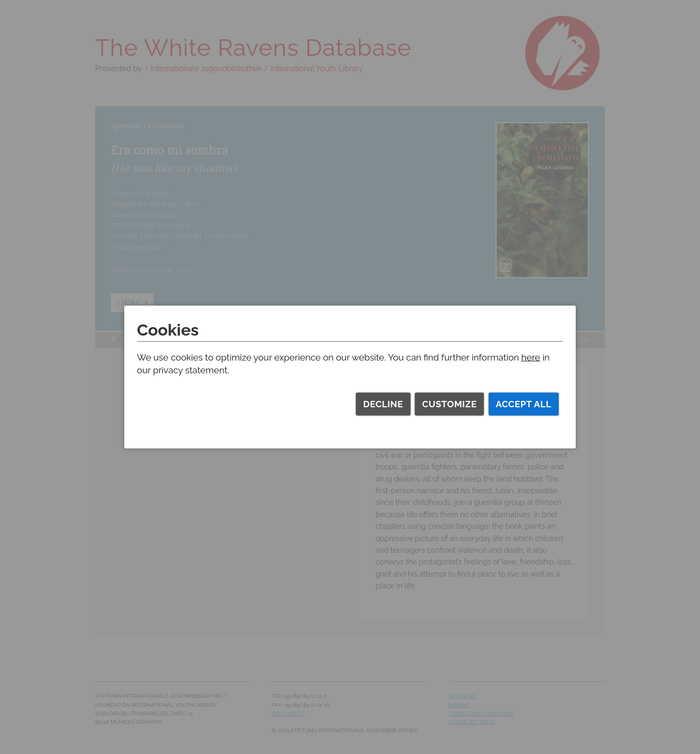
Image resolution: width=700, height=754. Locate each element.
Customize (450, 404)
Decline (383, 404)
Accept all (523, 404)
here (531, 357)
